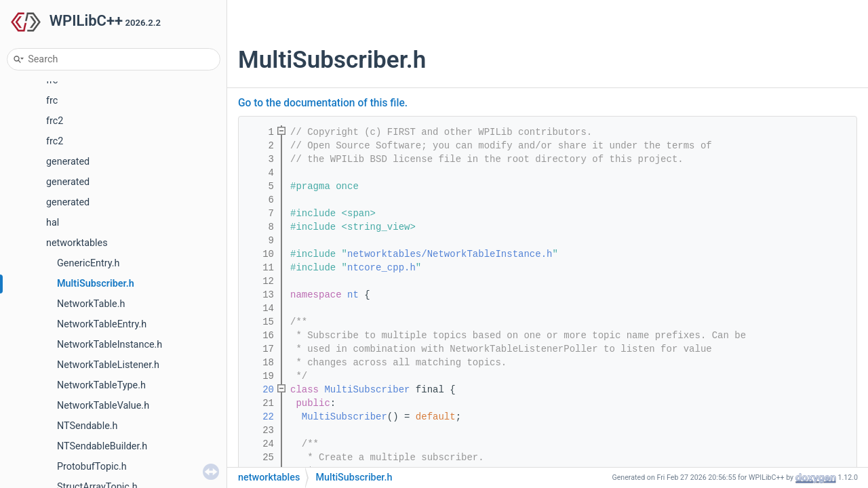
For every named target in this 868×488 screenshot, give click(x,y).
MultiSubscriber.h (96, 284)
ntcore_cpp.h (381, 268)
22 (260, 417)
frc (52, 101)
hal (53, 223)
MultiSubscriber (367, 390)
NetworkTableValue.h (103, 406)
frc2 (55, 121)
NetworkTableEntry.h (102, 324)
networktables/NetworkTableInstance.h (450, 254)
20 (260, 390)
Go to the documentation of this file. (323, 103)
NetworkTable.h (91, 304)
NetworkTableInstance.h (110, 345)
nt (353, 295)
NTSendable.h (87, 426)
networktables (77, 243)
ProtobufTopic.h (92, 467)
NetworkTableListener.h (108, 365)
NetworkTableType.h (101, 385)
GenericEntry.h (88, 263)
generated (68, 162)
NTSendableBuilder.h (102, 446)
